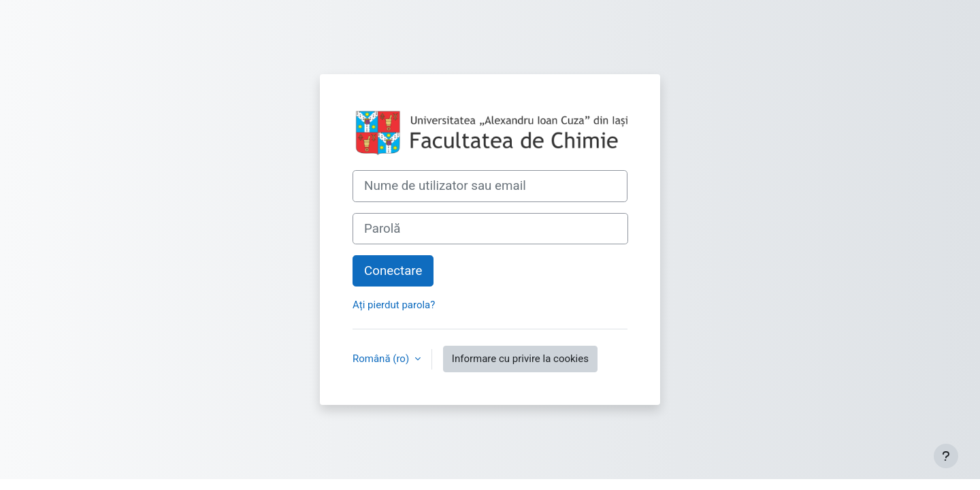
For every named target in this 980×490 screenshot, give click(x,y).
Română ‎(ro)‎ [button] (382, 359)
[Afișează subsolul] (946, 456)
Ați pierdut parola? (394, 305)
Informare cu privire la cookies (520, 359)
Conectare (393, 271)
